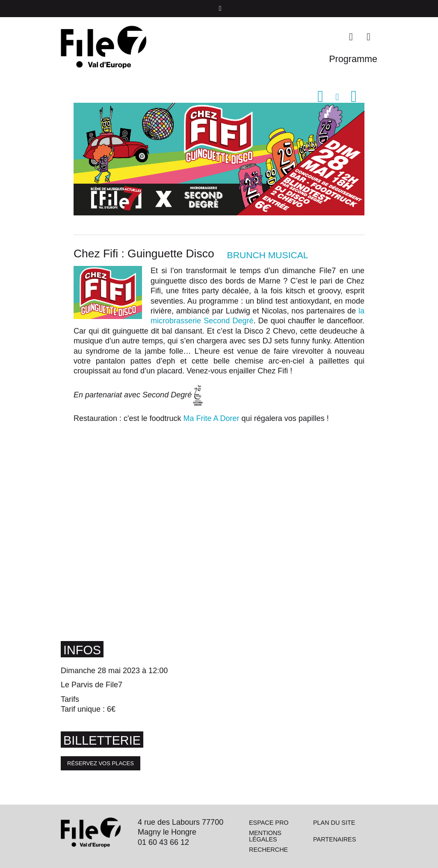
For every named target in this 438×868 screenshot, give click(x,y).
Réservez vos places (101, 763)
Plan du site (334, 823)
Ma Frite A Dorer (213, 418)
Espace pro (269, 823)
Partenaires (334, 839)
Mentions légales (265, 836)
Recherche (268, 850)
